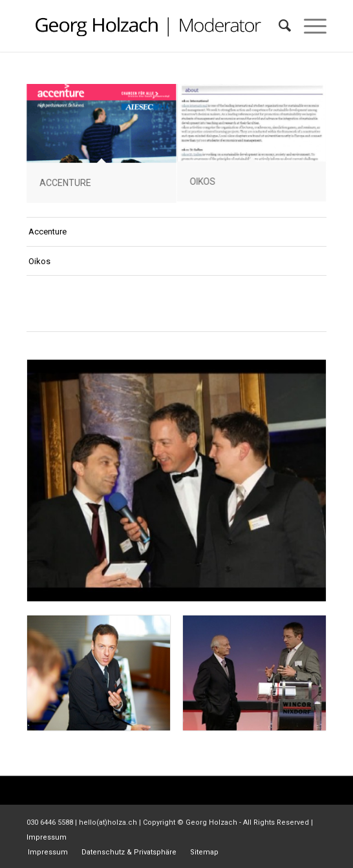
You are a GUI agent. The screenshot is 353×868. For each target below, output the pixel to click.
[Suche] (278, 26)
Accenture (48, 232)
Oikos (39, 261)
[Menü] (309, 26)
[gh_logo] (146, 26)
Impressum (47, 837)
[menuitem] (278, 26)
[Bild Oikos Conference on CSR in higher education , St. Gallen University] (252, 144)
